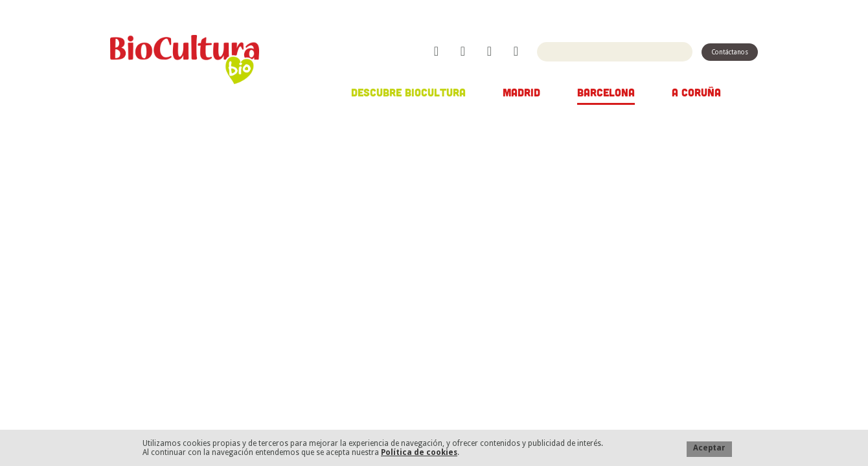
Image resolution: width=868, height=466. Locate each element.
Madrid (521, 92)
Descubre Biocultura (408, 92)
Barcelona (606, 92)
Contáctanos (730, 52)
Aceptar (709, 448)
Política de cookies (419, 452)
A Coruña (696, 92)
